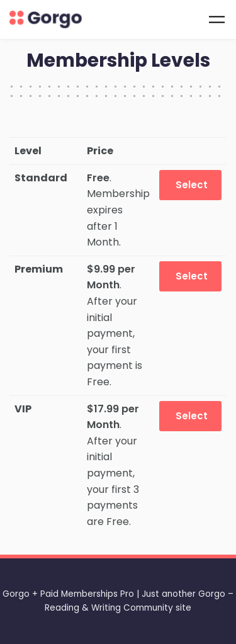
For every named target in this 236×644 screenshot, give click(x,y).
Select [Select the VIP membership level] (192, 416)
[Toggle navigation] (217, 19)
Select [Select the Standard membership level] (192, 185)
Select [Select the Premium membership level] (192, 276)
